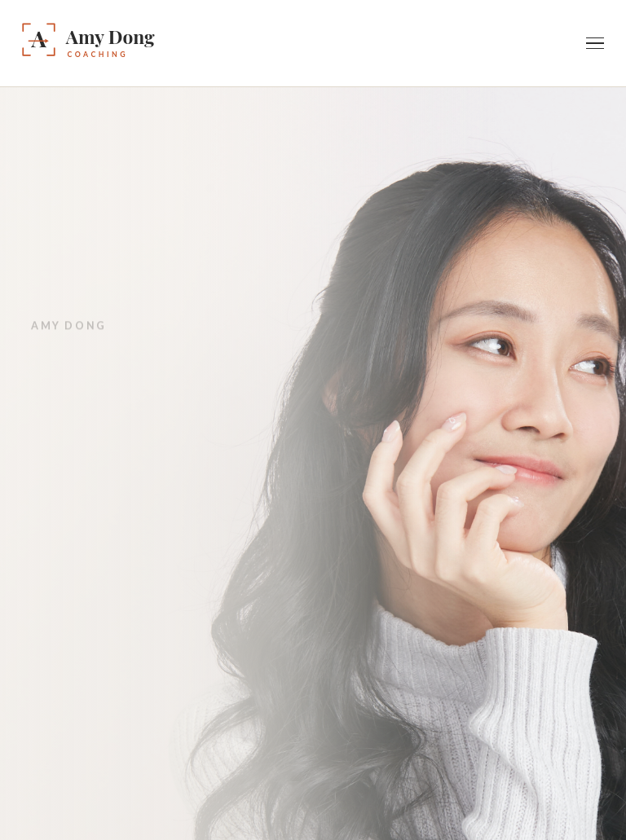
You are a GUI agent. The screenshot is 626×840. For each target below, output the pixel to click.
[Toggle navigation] (595, 43)
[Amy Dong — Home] (133, 43)
